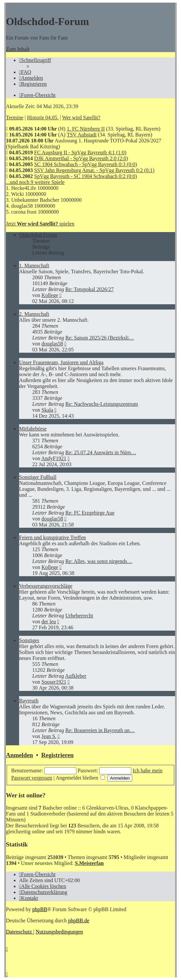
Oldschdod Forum (38, 235)
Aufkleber (76, 676)
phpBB (40, 909)
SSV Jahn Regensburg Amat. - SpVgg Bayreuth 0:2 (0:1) (94, 170)
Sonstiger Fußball (38, 477)
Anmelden (19, 755)
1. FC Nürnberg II (86, 129)
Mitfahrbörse (33, 429)
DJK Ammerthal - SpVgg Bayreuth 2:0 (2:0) (81, 158)
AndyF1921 (54, 458)
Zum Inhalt (18, 49)
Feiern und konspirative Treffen (52, 537)
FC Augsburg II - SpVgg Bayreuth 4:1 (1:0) (80, 152)
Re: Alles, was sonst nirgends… (99, 561)
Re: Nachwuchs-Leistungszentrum (102, 404)
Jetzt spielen (40, 224)
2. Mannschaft (34, 314)
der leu (49, 622)
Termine (15, 118)
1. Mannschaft (34, 266)
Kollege (50, 295)
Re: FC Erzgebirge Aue (90, 513)
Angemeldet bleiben (80, 778)
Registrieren (57, 755)
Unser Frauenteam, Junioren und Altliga (61, 362)
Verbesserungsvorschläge (46, 586)
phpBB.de (79, 921)
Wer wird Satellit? (81, 118)
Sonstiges (29, 640)
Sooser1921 (54, 682)
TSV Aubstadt (82, 135)
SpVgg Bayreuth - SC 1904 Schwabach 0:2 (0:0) (86, 176)
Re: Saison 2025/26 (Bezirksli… (99, 338)
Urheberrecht (79, 616)
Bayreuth (29, 701)
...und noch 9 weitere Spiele (35, 182)
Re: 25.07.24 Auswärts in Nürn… (101, 452)
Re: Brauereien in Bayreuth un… (100, 730)
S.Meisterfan (90, 863)
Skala (47, 410)
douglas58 (52, 344)
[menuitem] (25, 72)
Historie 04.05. (43, 118)
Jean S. (49, 736)
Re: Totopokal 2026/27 (89, 289)
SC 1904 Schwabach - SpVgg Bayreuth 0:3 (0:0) (86, 164)
